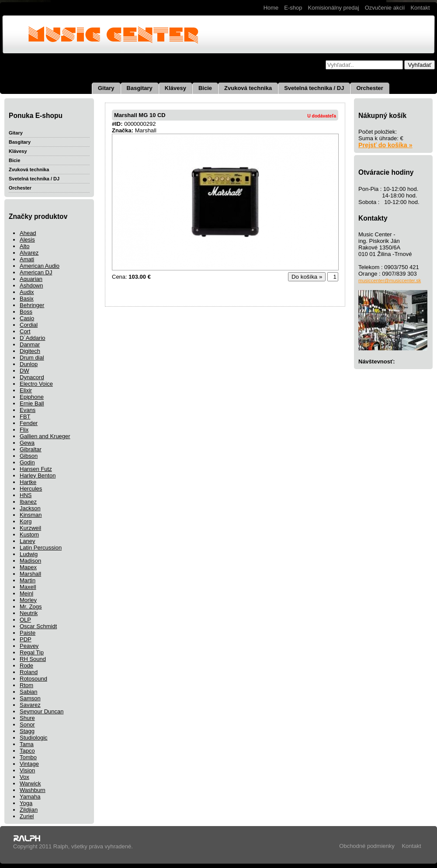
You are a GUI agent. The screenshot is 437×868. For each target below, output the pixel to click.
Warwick (30, 783)
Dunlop (29, 364)
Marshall (30, 574)
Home (271, 8)
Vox (24, 777)
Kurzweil (30, 528)
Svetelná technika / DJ (314, 88)
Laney (27, 541)
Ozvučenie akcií (385, 8)
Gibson (29, 456)
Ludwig (29, 554)
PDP (26, 639)
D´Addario (33, 338)
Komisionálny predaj (334, 8)
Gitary (106, 88)
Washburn (33, 790)
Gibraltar (31, 449)
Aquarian (31, 279)
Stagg (27, 731)
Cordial (29, 325)
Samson (30, 698)
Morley (28, 600)
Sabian (28, 692)
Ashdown (31, 285)
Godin (27, 462)
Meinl (26, 593)
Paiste (28, 633)
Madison (30, 561)
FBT (25, 417)
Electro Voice (36, 384)
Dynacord (32, 377)
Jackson (30, 508)
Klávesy (175, 88)
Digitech (30, 351)
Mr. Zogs (31, 607)
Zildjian (29, 810)
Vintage (29, 764)
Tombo (28, 757)
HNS (26, 495)
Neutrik (29, 613)
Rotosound (33, 679)
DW (24, 371)
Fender (29, 423)
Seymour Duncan (42, 711)
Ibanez (28, 502)
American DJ (36, 272)
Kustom (29, 534)
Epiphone (32, 397)
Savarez (30, 705)
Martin (28, 580)
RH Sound (33, 659)
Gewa (27, 443)
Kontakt (420, 8)
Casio (27, 318)
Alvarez (29, 253)
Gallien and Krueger (45, 436)
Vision (27, 770)
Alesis (27, 240)
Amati (27, 259)
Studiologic (34, 738)
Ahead (28, 233)
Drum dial (32, 358)
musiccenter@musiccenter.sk (390, 280)
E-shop (293, 8)
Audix (27, 292)
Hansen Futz (36, 469)
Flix (24, 430)
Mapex (28, 567)
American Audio (40, 266)
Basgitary (140, 88)
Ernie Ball (32, 403)
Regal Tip (32, 652)
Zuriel (27, 816)
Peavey (29, 646)
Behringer (32, 305)
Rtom (26, 685)
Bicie (205, 88)
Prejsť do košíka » (385, 145)
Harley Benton (38, 475)
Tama (27, 744)
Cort (25, 331)
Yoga (26, 803)
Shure (27, 718)
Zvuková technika (248, 88)
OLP (25, 620)
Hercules (31, 489)
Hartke (28, 482)
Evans (28, 410)
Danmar (30, 344)
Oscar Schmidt (38, 626)
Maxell (28, 587)
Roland (29, 672)
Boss (26, 312)
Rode (26, 666)
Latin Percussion (41, 548)
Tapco (27, 751)
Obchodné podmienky (367, 846)
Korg (26, 521)
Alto (24, 246)
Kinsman (31, 515)
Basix (27, 299)
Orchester (369, 88)
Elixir (26, 390)
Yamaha (30, 797)
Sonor (27, 724)
